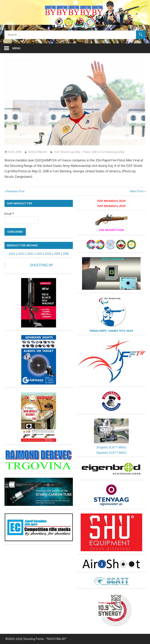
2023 (21, 254)
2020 (48, 254)
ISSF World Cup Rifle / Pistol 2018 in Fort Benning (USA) (89, 152)
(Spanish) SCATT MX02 (111, 453)
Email (9, 214)
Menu (16, 48)
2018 (66, 254)
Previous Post (15, 191)
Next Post (137, 191)
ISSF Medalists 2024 (111, 201)
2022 (30, 254)
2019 (57, 254)
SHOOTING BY (38, 152)
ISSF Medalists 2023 (111, 206)
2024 (12, 254)
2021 (39, 254)
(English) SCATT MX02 (111, 447)
